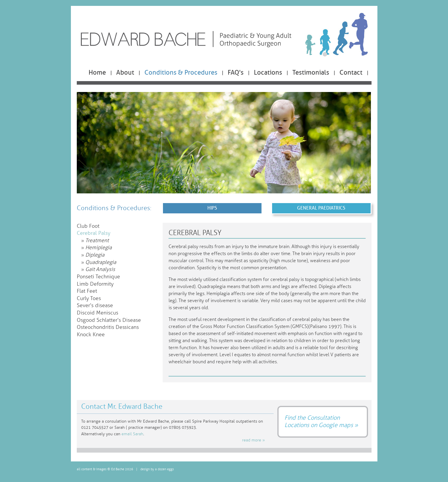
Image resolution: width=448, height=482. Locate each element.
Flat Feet (87, 291)
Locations (268, 73)
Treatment (97, 241)
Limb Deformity (95, 284)
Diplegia (95, 255)
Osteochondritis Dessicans (108, 327)
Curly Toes (89, 298)
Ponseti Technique (98, 277)
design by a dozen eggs (157, 469)
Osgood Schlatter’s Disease (109, 320)
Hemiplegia (99, 248)
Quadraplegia (101, 262)
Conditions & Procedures (181, 73)
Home (97, 73)
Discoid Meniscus (98, 313)
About (125, 73)
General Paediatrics (321, 208)
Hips (212, 208)
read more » (253, 440)
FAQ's (236, 73)
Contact (351, 73)
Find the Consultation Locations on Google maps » (321, 421)
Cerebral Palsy (94, 233)
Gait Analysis (100, 269)
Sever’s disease (95, 306)
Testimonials (311, 73)
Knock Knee (91, 335)
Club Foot (88, 226)
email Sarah (132, 434)
